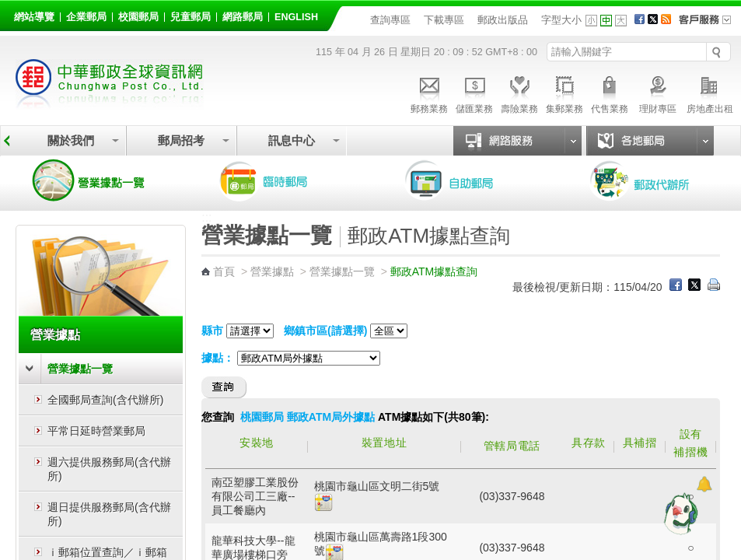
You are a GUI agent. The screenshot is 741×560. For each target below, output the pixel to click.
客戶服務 (710, 25)
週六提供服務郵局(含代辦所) (109, 469)
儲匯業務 (474, 93)
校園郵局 (138, 17)
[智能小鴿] (679, 513)
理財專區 (657, 93)
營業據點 (55, 334)
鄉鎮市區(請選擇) (325, 331)
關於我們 (71, 140)
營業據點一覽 (100, 180)
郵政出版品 (503, 20)
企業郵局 (86, 17)
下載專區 (444, 20)
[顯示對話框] (704, 484)
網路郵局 (243, 17)
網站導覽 (34, 17)
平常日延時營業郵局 (96, 431)
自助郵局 (471, 180)
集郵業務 (564, 93)
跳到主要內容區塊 (8, 8)
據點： (218, 358)
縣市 (212, 331)
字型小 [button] (591, 21)
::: (17, 14)
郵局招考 (181, 140)
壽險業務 (519, 93)
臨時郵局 (285, 180)
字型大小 (561, 20)
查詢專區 (390, 20)
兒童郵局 (190, 17)
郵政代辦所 (656, 180)
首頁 (224, 271)
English (296, 17)
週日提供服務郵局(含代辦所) (109, 514)
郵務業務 (429, 93)
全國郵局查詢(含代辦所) (105, 400)
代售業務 (610, 93)
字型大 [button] (621, 21)
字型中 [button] (606, 21)
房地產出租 (710, 93)
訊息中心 (292, 140)
